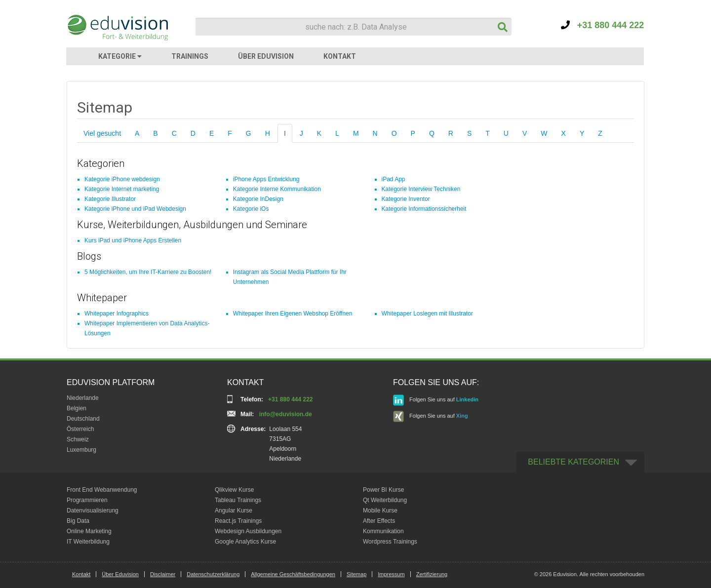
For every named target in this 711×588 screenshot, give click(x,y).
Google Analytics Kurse (245, 542)
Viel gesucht (102, 133)
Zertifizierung (432, 574)
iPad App (394, 179)
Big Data (78, 521)
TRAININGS (190, 56)
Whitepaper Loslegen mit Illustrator (427, 314)
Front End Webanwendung (102, 490)
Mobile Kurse (380, 510)
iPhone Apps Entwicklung (266, 179)
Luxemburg (81, 450)
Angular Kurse (234, 510)
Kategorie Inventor (406, 199)
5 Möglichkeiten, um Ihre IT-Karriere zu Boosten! (148, 272)
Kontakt (81, 574)
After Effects (379, 521)
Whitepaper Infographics (117, 314)
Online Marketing (89, 531)
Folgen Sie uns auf (436, 400)
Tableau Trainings (238, 500)
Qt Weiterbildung (385, 500)
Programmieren (87, 500)
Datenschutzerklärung (213, 574)
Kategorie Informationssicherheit (424, 209)
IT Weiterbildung (88, 542)
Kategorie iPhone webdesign (122, 179)
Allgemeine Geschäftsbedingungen (293, 574)
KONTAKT (340, 56)
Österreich (80, 429)
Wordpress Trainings (390, 542)
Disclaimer (163, 574)
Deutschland (83, 419)
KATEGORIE (120, 56)
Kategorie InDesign (258, 199)
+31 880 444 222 (603, 25)
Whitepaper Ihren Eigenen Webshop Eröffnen (293, 314)
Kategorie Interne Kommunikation (277, 189)
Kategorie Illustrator (110, 199)
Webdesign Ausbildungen (248, 531)
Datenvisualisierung (93, 510)
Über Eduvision (120, 574)
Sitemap (356, 574)
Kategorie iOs (251, 209)
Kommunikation (383, 531)
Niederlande (83, 398)
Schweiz (78, 439)
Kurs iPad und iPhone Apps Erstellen (133, 240)
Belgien (77, 408)
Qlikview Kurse (234, 490)
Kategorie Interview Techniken (421, 189)
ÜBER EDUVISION (266, 56)
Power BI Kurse (383, 490)
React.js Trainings (238, 521)
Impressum (391, 574)
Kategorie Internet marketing (122, 189)
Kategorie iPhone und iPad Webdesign (135, 209)
